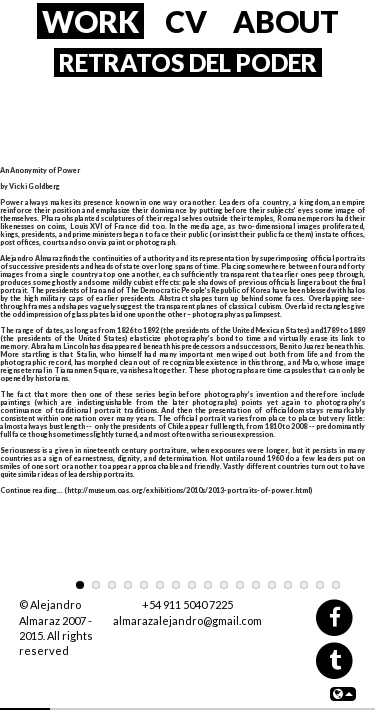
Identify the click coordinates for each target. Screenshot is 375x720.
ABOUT (286, 21)
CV (186, 21)
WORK (90, 21)
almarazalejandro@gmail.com (187, 620)
